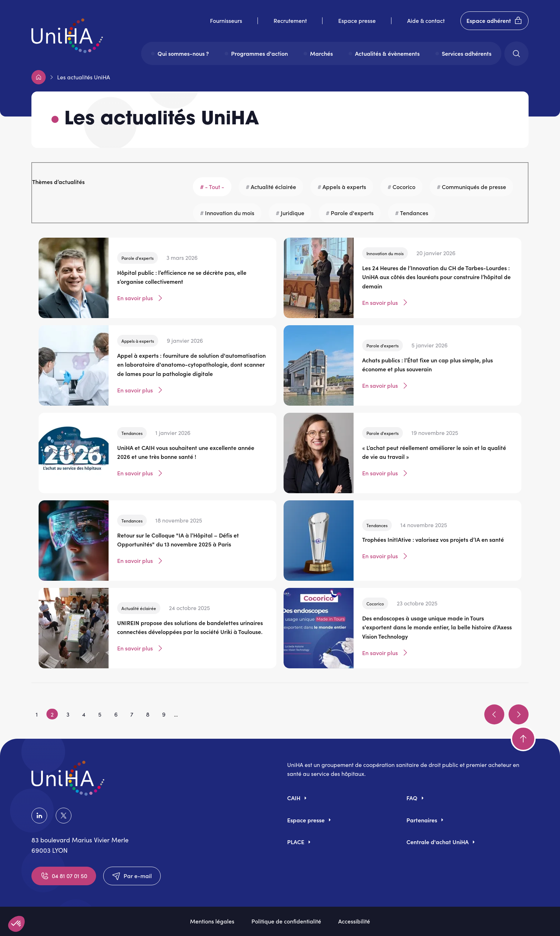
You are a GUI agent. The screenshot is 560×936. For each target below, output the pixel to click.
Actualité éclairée (273, 187)
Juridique (292, 213)
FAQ (412, 798)
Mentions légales (212, 921)
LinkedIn (39, 816)
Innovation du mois (230, 213)
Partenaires (422, 820)
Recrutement (290, 20)
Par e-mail (132, 876)
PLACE (296, 842)
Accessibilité (354, 921)
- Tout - (215, 187)
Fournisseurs (226, 20)
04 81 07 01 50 (64, 876)
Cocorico (404, 187)
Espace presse (357, 20)
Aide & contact (426, 20)
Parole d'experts (352, 213)
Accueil (39, 77)
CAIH (294, 798)
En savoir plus (141, 298)
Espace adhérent (494, 21)
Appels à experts (344, 187)
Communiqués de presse (474, 187)
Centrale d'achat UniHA (437, 842)
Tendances (414, 213)
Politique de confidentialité (286, 921)
